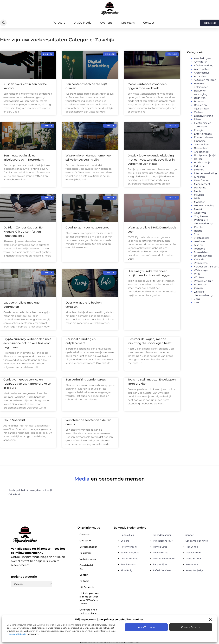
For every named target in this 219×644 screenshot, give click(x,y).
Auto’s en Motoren (205, 80)
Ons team (128, 23)
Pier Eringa (192, 547)
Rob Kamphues (129, 558)
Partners (59, 23)
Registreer (85, 553)
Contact (149, 23)
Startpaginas (202, 238)
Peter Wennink (129, 547)
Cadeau (198, 112)
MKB (197, 198)
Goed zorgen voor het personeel (88, 228)
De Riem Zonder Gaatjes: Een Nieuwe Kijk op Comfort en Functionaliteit (24, 232)
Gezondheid (201, 148)
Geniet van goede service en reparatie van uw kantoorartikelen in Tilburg (27, 384)
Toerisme (199, 249)
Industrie (199, 166)
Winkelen (200, 277)
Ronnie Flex (127, 535)
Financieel (200, 141)
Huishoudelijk (202, 162)
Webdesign (201, 270)
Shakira (125, 541)
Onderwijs (200, 213)
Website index (88, 559)
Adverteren (201, 62)
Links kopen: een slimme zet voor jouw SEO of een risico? (89, 598)
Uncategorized (203, 256)
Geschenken (201, 144)
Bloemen (199, 101)
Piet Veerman (193, 553)
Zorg (197, 299)
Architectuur (202, 73)
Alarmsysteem (203, 69)
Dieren (198, 119)
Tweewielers (201, 252)
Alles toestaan (146, 627)
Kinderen (199, 177)
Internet (199, 170)
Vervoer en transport (206, 267)
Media (198, 191)
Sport (197, 234)
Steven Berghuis (130, 553)
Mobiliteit (200, 202)
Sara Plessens (128, 564)
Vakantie (199, 259)
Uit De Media (83, 23)
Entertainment (203, 134)
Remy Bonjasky (194, 570)
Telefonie (199, 241)
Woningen (200, 285)
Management (202, 184)
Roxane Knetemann (164, 558)
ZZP (196, 303)
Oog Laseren (202, 216)
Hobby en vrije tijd (205, 155)
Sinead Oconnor (162, 535)
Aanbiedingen (202, 58)
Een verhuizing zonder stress (86, 380)
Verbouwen (201, 263)
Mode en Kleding (204, 206)
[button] (210, 620)
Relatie (198, 231)
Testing (198, 245)
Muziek (198, 209)
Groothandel (202, 152)
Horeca (198, 159)
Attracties (200, 76)
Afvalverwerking (204, 65)
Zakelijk (199, 288)
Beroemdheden (89, 547)
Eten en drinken (203, 137)
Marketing (200, 188)
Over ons (106, 23)
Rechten (199, 227)
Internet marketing (205, 173)
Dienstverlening (204, 116)
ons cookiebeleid (17, 634)
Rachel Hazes (160, 553)
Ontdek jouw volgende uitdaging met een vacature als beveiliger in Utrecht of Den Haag (151, 160)
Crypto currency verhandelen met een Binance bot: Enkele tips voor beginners (27, 343)
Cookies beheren (191, 627)
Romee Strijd (160, 547)
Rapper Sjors (160, 564)
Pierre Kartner (193, 558)
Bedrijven (200, 98)
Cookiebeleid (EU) (87, 567)
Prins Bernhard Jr (163, 541)
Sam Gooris (192, 564)
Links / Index (201, 180)
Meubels (199, 195)
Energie (199, 130)
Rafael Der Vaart (162, 570)
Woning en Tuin (204, 281)
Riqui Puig (127, 570)
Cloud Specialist (14, 420)
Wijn (197, 274)
